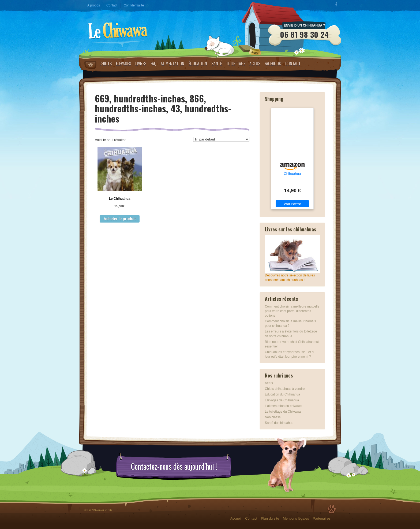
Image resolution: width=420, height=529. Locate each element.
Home (90, 65)
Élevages (123, 64)
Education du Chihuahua (282, 394)
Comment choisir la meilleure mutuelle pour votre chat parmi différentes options (292, 311)
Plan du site (270, 518)
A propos (94, 5)
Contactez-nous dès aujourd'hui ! (174, 467)
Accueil (236, 518)
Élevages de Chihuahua (282, 400)
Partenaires (322, 518)
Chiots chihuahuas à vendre (285, 389)
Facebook (273, 64)
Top (332, 509)
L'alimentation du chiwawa (284, 406)
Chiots (106, 64)
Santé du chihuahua (279, 423)
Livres (141, 64)
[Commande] (221, 139)
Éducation (198, 64)
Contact (112, 5)
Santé (217, 64)
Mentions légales (296, 518)
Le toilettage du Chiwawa (283, 412)
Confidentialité (134, 5)
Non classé (273, 417)
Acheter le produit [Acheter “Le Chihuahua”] (120, 219)
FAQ (153, 64)
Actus (255, 64)
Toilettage (236, 64)
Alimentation (172, 64)
